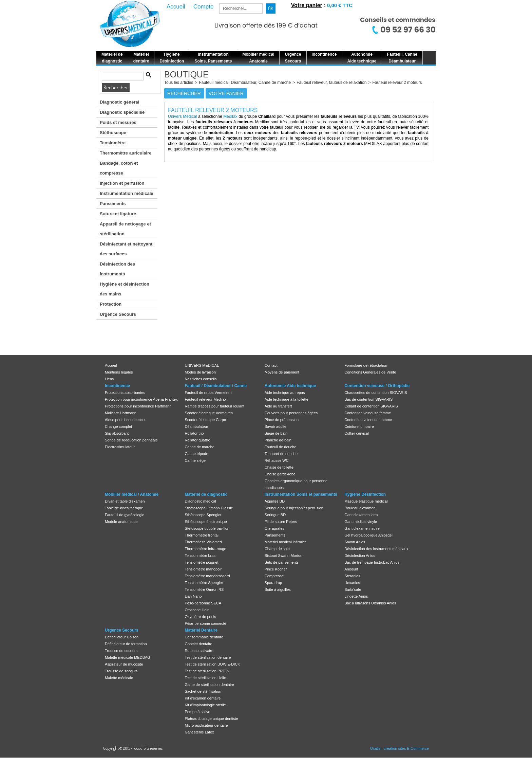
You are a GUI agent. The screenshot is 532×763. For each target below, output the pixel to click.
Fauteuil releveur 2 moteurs (397, 83)
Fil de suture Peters (281, 522)
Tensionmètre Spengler (204, 583)
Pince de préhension (282, 420)
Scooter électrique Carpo (205, 420)
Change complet (118, 426)
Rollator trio (194, 433)
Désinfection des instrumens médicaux (376, 549)
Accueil (111, 365)
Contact (271, 365)
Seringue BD (275, 515)
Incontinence (117, 386)
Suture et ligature (118, 214)
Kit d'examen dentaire (203, 698)
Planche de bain (278, 440)
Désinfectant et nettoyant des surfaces (126, 249)
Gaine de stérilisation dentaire (209, 685)
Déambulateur (196, 426)
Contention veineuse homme (368, 420)
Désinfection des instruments (117, 269)
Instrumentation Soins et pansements (301, 494)
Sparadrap (273, 583)
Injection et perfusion (122, 183)
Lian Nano (193, 596)
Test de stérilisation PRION (207, 671)
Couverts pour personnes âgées (291, 413)
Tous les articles (179, 83)
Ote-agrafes (274, 528)
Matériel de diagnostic (206, 494)
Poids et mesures (118, 122)
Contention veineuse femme (368, 413)
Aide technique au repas (285, 393)
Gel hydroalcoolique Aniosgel (368, 535)
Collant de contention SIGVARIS (371, 406)
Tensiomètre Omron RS (204, 589)
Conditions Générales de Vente (370, 372)
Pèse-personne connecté (205, 623)
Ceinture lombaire (359, 426)
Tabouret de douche (281, 454)
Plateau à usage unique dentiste (211, 719)
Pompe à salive (197, 712)
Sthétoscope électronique (206, 522)
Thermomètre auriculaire (126, 153)
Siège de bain (276, 433)
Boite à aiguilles (278, 589)
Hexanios (352, 583)
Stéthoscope (113, 133)
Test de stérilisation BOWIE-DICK (212, 664)
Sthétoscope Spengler (203, 515)
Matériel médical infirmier (285, 542)
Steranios (352, 576)
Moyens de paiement (282, 372)
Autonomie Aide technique (290, 386)
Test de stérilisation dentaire (208, 657)
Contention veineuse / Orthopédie (377, 386)
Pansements (113, 204)
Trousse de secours (121, 651)
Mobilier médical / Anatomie (132, 494)
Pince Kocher (276, 569)
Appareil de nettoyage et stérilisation (125, 229)
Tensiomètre (113, 143)
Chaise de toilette (279, 467)
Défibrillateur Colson (122, 637)
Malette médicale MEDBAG (128, 657)
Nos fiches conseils (201, 379)
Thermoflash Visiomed (203, 542)
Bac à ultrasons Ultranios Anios (370, 603)
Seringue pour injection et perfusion (294, 508)
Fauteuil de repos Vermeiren (208, 393)
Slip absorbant (117, 433)
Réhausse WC (277, 460)
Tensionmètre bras (200, 556)
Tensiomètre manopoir (203, 569)
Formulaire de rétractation (366, 365)
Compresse (274, 576)
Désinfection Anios (360, 556)
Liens (109, 379)
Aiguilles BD (275, 501)
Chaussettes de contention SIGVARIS (376, 393)
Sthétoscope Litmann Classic (209, 508)
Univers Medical (183, 116)
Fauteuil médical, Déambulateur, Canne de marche (245, 83)
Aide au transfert (278, 406)
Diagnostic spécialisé (122, 112)
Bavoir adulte (275, 426)
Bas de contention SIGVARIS (368, 399)
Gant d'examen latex (362, 515)
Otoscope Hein (197, 610)
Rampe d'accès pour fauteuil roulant (214, 406)
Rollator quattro (197, 440)
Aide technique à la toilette (287, 399)
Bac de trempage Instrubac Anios (372, 562)
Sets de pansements (282, 562)
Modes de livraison (200, 372)
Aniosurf (351, 569)
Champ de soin (277, 549)
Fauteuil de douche (281, 447)
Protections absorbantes (125, 393)
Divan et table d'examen (125, 501)
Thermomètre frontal (202, 535)
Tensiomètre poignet (201, 562)
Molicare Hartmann (121, 413)
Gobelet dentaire (198, 644)
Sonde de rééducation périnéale (131, 440)
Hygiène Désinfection (365, 494)
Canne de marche (199, 447)
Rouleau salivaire (199, 651)
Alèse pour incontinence (125, 420)
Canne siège (195, 460)
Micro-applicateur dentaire (206, 725)
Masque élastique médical (366, 501)
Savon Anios (355, 542)
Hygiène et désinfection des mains (125, 289)
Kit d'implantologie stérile (205, 705)
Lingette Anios (356, 596)
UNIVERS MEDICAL (202, 365)
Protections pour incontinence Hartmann (138, 406)
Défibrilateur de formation (126, 644)
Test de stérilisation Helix (205, 678)
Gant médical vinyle (361, 522)
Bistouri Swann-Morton (283, 556)
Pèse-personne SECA (203, 603)
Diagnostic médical (200, 501)
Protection (111, 304)
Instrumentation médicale (126, 193)
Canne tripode (196, 454)
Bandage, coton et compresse (119, 168)
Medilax (230, 116)
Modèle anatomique (121, 522)
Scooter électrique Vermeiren (209, 413)
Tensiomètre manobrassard (207, 576)
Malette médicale (119, 678)
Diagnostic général (119, 102)
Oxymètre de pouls (200, 617)
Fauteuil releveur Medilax (205, 399)
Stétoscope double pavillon (207, 528)
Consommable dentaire (204, 637)
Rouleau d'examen (360, 508)
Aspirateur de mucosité (124, 664)
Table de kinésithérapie (124, 508)
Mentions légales (119, 372)
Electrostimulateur (120, 447)
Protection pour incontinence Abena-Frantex (141, 399)
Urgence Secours (118, 314)
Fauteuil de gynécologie (125, 515)
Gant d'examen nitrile (362, 528)
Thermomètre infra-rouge (205, 549)
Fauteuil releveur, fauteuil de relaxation (331, 83)
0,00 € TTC (340, 5)
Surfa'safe (353, 589)
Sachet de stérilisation (203, 691)
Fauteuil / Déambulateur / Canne (216, 386)
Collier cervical (357, 433)
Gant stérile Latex (199, 732)
